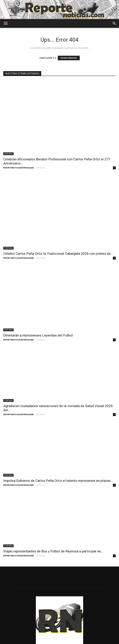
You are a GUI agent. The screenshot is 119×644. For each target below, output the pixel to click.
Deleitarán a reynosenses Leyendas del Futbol (38, 285)
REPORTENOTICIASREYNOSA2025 (18, 148)
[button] (114, 23)
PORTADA (8, 134)
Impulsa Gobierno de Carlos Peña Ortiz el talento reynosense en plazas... (58, 431)
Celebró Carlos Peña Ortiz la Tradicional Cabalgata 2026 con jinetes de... (58, 215)
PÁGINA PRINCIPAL (69, 58)
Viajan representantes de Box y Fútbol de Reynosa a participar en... (53, 501)
